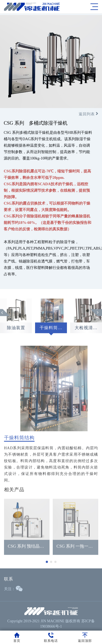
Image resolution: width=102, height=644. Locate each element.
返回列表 (89, 114)
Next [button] (96, 315)
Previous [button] (5, 315)
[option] (51, 320)
